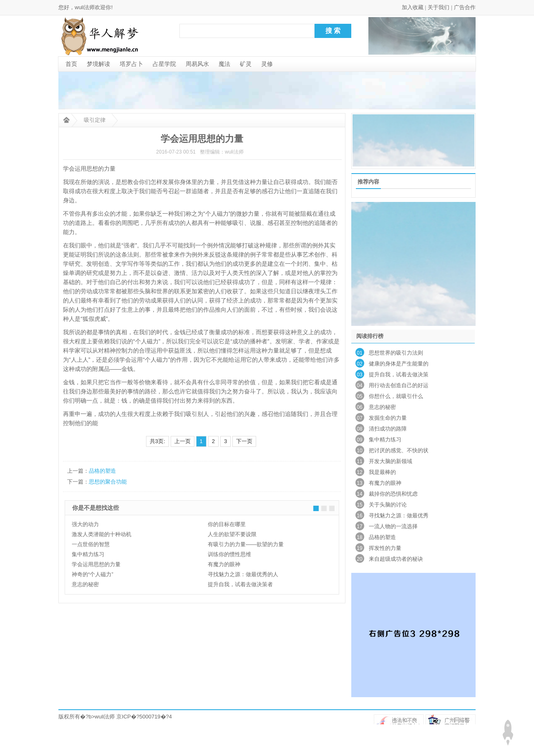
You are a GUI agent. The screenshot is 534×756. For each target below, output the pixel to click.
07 (359, 418)
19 (359, 548)
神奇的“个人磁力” (93, 574)
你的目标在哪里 (227, 524)
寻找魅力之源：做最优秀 (399, 515)
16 (359, 516)
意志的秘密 (85, 584)
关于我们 (438, 7)
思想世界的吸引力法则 (396, 353)
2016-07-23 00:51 (176, 152)
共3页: (157, 441)
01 (359, 353)
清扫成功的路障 (388, 429)
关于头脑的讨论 (388, 505)
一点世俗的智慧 (91, 544)
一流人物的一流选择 (393, 526)
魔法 (224, 64)
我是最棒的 (382, 472)
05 (359, 396)
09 (359, 440)
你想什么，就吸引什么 (396, 396)
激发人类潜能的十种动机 (102, 534)
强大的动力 (85, 524)
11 (359, 461)
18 (359, 537)
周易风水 (197, 64)
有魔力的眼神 (224, 564)
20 (359, 559)
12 (359, 472)
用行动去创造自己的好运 (399, 385)
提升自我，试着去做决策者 (240, 584)
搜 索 (333, 31)
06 (359, 407)
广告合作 (465, 7)
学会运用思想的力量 (96, 564)
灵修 (267, 64)
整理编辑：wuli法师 (222, 152)
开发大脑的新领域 (390, 461)
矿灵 (246, 64)
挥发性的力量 (385, 548)
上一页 (183, 441)
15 (359, 505)
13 (359, 483)
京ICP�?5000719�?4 (144, 717)
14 (359, 494)
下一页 (244, 441)
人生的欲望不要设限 (232, 534)
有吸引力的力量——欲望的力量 (246, 544)
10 (359, 451)
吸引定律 (95, 120)
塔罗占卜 (131, 64)
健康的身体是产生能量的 (399, 364)
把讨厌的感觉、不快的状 (399, 450)
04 (359, 386)
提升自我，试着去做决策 (399, 374)
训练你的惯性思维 (229, 554)
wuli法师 (105, 717)
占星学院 (164, 64)
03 (359, 375)
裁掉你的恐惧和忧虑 (393, 494)
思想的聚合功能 (108, 482)
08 (359, 429)
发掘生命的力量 (388, 418)
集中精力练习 (88, 554)
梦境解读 (98, 64)
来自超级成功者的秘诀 (396, 559)
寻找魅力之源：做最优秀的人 (243, 574)
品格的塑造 (102, 471)
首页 (71, 64)
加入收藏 (413, 7)
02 (359, 364)
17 (359, 527)
